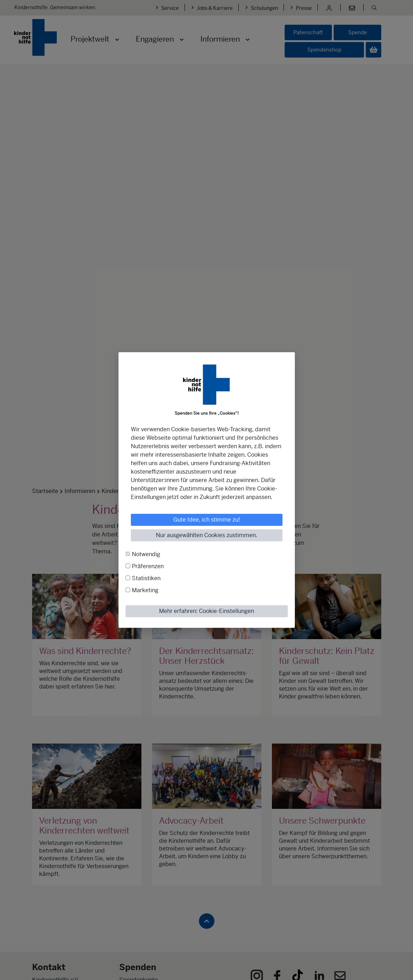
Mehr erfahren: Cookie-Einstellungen (206, 611)
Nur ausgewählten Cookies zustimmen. (206, 535)
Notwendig (146, 554)
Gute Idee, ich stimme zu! (207, 520)
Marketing (145, 590)
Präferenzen (148, 566)
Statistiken (146, 578)
